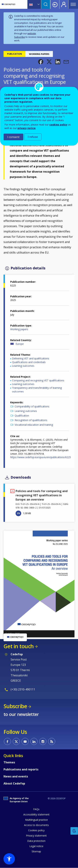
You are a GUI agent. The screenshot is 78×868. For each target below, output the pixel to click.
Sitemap (36, 851)
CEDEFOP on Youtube (25, 741)
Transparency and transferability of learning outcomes (37, 390)
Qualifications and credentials (29, 362)
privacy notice (27, 128)
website (32, 33)
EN (18, 513)
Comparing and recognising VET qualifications (38, 380)
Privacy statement (36, 836)
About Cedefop (14, 783)
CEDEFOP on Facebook (7, 741)
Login (55, 4)
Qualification (22, 416)
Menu (73, 4)
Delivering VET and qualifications (31, 358)
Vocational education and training (34, 425)
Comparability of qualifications (32, 406)
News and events (16, 776)
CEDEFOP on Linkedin (34, 741)
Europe (20, 344)
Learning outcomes (23, 366)
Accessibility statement (36, 814)
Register (64, 4)
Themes (9, 762)
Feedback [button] (74, 831)
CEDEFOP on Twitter (16, 741)
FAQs (36, 809)
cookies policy (58, 125)
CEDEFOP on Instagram (43, 741)
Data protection (36, 841)
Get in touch (19, 646)
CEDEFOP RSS (52, 741)
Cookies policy (36, 830)
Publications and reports (21, 769)
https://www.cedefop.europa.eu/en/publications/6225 (41, 457)
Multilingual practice (36, 820)
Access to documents (36, 825)
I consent (13, 137)
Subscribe (20, 37)
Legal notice (36, 846)
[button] (41, 62)
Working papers (19, 329)
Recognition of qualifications (31, 420)
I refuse (33, 137)
